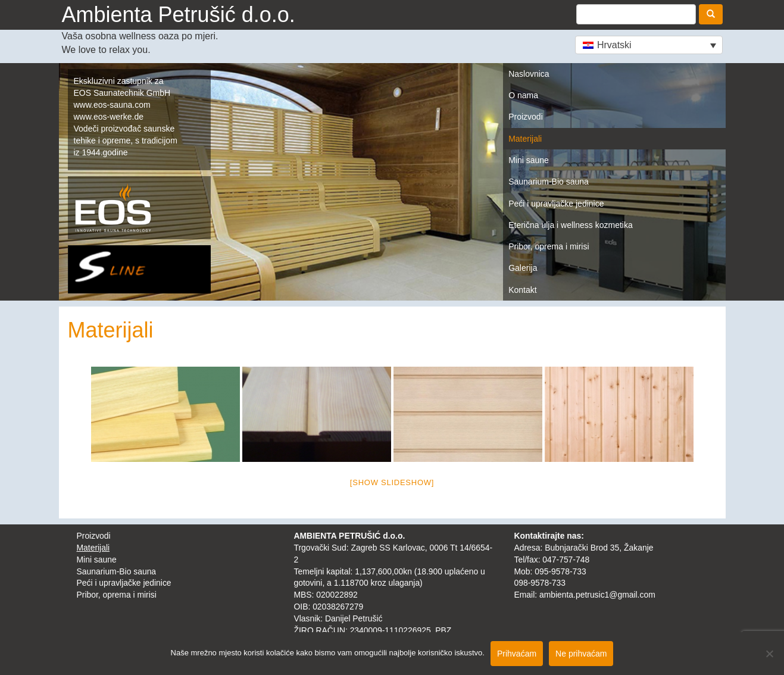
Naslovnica (529, 74)
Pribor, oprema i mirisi (549, 246)
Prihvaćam (517, 654)
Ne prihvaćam (581, 654)
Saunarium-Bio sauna (549, 182)
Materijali (525, 139)
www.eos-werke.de (109, 117)
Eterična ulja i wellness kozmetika (571, 225)
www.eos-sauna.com (112, 105)
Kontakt (522, 290)
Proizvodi (526, 117)
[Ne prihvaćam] (769, 654)
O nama (523, 95)
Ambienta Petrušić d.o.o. (179, 15)
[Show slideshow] (392, 482)
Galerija (523, 268)
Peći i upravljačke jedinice (556, 204)
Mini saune (529, 160)
